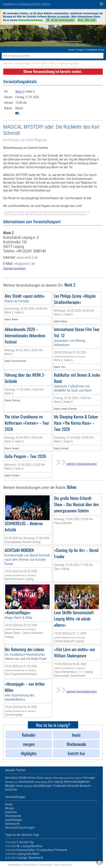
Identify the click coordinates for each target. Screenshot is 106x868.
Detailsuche (12, 824)
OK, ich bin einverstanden (60, 20)
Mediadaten (15, 865)
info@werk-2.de (25, 264)
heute (71, 50)
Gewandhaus (69, 778)
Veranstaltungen (23, 63)
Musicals (73, 786)
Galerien (78, 778)
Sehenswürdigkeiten (77, 782)
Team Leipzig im (63, 865)
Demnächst (12, 778)
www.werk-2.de (27, 257)
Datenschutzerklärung (31, 20)
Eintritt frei (11, 790)
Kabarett (48, 778)
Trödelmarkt (60, 786)
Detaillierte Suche (96, 50)
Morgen (10, 786)
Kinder (23, 778)
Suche (36, 63)
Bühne (44, 63)
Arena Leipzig (41, 782)
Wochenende (26, 782)
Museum (85, 786)
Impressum (46, 865)
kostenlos (11, 812)
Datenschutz (30, 865)
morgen (80, 50)
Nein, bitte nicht (87, 20)
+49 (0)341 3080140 (31, 251)
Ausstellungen (43, 786)
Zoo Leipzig (55, 782)
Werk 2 (53, 63)
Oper (17, 782)
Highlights (28, 786)
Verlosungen (58, 778)
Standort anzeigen (14, 268)
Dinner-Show (35, 778)
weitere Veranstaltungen (76, 464)
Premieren (10, 782)
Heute (19, 786)
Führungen (89, 778)
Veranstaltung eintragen (20, 828)
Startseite (8, 63)
